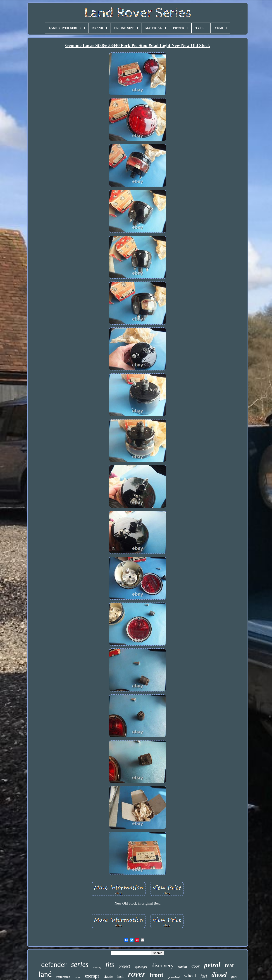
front (157, 975)
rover (137, 974)
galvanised (174, 977)
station (183, 967)
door (196, 966)
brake (78, 977)
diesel (219, 975)
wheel (190, 976)
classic (108, 977)
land (45, 974)
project (124, 966)
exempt (92, 976)
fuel (204, 976)
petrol (212, 965)
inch (120, 976)
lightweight (141, 967)
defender (54, 964)
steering (97, 967)
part (234, 977)
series (80, 964)
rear (229, 965)
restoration (63, 977)
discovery (163, 965)
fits (110, 965)
